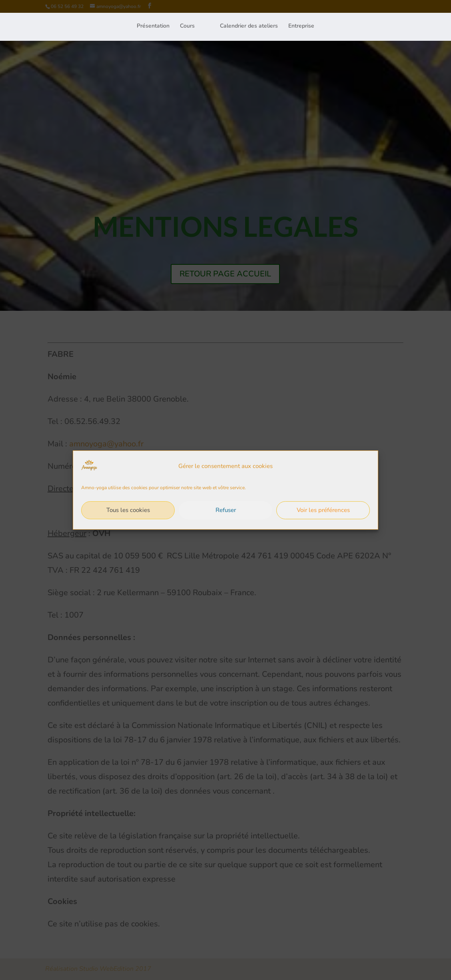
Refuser (226, 519)
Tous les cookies (128, 519)
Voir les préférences (323, 519)
